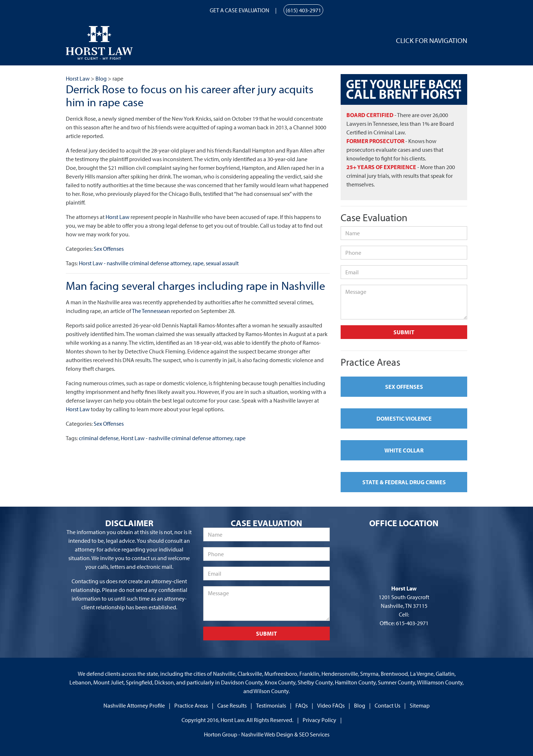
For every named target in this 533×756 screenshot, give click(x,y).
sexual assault (222, 263)
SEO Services (314, 734)
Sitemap (420, 705)
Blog (360, 705)
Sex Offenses (109, 249)
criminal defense (99, 438)
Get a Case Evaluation (240, 10)
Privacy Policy (319, 720)
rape (198, 263)
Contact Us (387, 705)
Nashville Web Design (267, 734)
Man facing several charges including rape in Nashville (195, 285)
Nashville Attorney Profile (134, 705)
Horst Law (118, 217)
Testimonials (271, 705)
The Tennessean (151, 311)
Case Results (232, 705)
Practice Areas (191, 705)
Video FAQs (331, 705)
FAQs (302, 705)
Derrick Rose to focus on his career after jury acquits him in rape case (190, 95)
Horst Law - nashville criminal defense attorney (135, 263)
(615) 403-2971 (303, 10)
